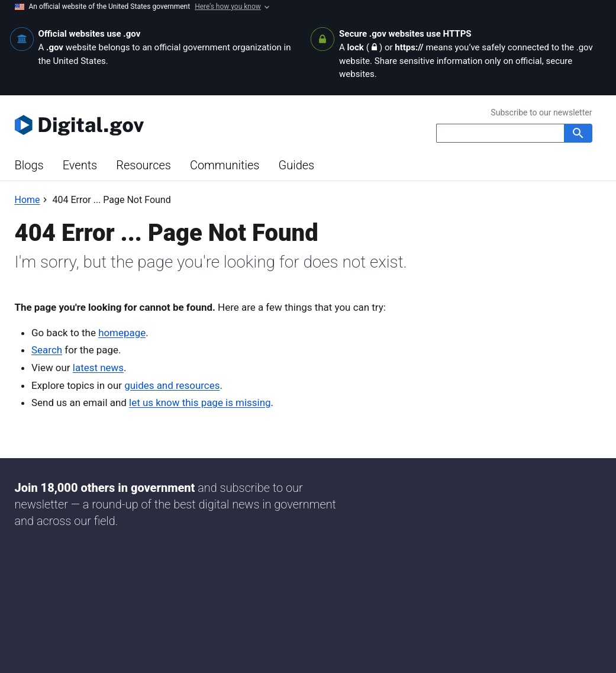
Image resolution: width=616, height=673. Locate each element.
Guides (296, 165)
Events (80, 165)
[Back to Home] (28, 200)
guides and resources (172, 385)
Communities (225, 165)
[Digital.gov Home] (162, 125)
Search (47, 350)
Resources (143, 165)
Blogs (29, 165)
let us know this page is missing (200, 402)
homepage (122, 333)
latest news (98, 368)
